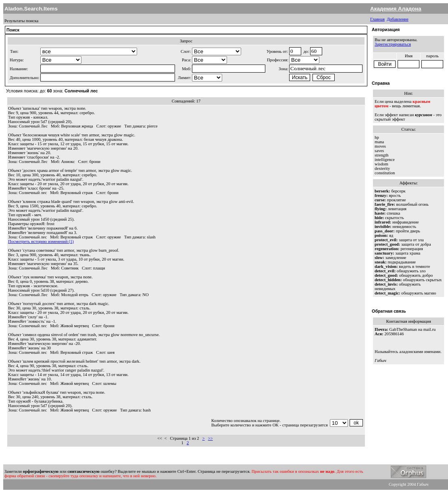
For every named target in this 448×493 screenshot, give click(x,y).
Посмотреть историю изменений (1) (41, 241)
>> (210, 438)
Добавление (398, 19)
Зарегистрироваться (393, 44)
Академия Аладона (396, 9)
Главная (377, 19)
